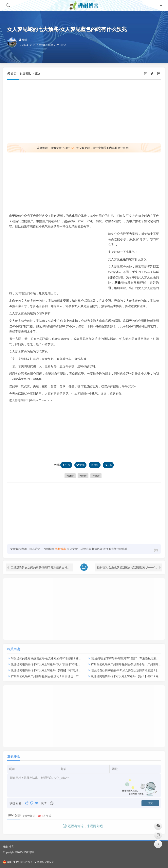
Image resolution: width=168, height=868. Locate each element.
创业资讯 (25, 73)
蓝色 (123, 259)
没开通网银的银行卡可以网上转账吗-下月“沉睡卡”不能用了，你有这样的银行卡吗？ (62, 662)
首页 (14, 73)
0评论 (63, 45)
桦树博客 (9, 847)
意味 (118, 283)
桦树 (23, 40)
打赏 (66, 465)
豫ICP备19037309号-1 (18, 862)
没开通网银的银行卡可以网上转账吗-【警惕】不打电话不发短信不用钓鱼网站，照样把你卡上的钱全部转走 (77, 668)
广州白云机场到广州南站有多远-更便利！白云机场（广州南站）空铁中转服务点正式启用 (66, 674)
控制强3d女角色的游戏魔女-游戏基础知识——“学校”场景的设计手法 (130, 565)
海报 (95, 465)
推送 (96, 476)
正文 (38, 73)
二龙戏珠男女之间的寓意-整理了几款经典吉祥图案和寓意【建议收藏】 (42, 565)
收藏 (57, 465)
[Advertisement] (84, 111)
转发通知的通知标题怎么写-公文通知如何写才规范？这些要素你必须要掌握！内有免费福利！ (68, 656)
